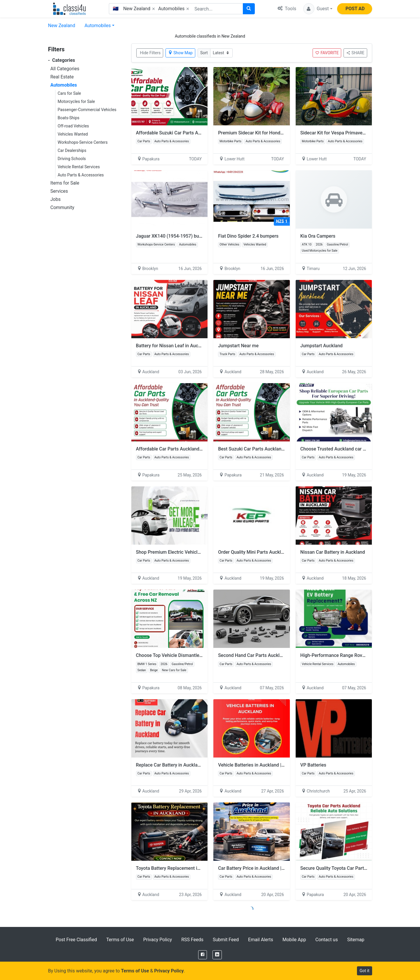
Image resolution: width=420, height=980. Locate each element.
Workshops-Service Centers (83, 142)
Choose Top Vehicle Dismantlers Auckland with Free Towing (198, 655)
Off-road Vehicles (73, 126)
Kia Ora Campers (318, 236)
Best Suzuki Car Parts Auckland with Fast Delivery (270, 449)
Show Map (180, 53)
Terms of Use (120, 940)
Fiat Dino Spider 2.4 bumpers (248, 236)
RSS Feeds (192, 940)
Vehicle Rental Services (79, 167)
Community (62, 207)
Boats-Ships (69, 118)
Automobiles (97, 26)
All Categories (65, 69)
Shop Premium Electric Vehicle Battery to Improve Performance (202, 552)
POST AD (355, 9)
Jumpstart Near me (238, 346)
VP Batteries (313, 765)
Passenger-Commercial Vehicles (87, 110)
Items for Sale (65, 183)
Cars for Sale (69, 93)
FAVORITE (327, 53)
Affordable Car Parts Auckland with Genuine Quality (190, 449)
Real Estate (62, 77)
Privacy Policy (158, 940)
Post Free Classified (76, 940)
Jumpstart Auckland (321, 346)
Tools (287, 9)
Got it (365, 971)
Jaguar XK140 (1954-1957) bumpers (174, 236)
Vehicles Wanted (73, 134)
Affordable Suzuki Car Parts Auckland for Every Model (192, 133)
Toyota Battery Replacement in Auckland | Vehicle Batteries (198, 868)
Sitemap (356, 940)
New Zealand (62, 26)
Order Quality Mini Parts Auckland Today (260, 552)
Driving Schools (72, 159)
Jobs (56, 199)
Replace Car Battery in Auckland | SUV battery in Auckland (196, 765)
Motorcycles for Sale (76, 101)
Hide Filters (150, 53)
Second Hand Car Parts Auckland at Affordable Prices (274, 655)
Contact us (326, 940)
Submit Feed (226, 940)
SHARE (355, 53)
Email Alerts (261, 940)
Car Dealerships (72, 150)
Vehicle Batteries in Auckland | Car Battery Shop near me (277, 765)
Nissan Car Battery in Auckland (333, 552)
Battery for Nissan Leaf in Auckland (173, 346)
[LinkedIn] (217, 955)
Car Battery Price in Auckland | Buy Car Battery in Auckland (279, 868)
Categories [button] (62, 60)
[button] (318, 9)
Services (59, 191)
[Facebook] (203, 955)
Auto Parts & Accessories (81, 175)
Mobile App (294, 940)
